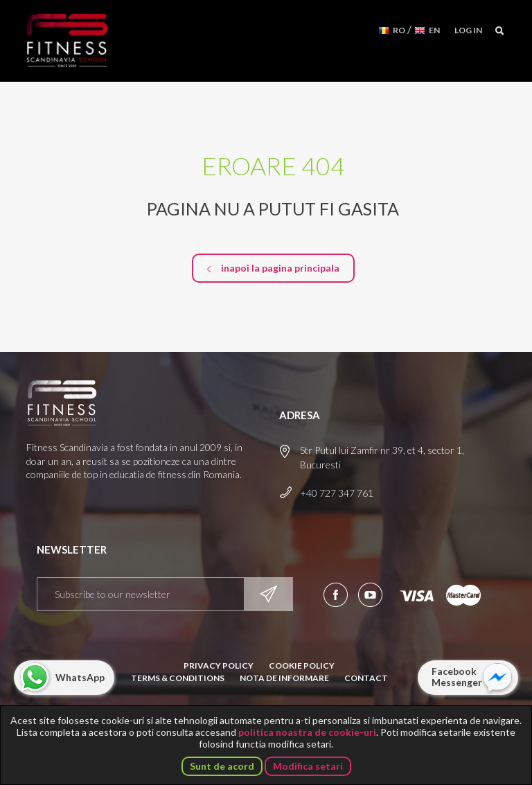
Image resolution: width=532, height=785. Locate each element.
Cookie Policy (302, 665)
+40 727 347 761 (337, 493)
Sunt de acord (222, 766)
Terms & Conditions (178, 678)
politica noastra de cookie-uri (307, 732)
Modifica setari (308, 766)
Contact (366, 678)
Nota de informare (284, 678)
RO (399, 30)
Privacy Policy (219, 665)
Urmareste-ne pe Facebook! (336, 595)
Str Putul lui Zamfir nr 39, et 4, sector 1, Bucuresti (382, 457)
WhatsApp (80, 677)
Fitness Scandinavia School (67, 41)
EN (434, 30)
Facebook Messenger (457, 677)
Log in (468, 30)
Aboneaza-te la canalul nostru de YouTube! (370, 595)
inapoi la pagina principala (280, 268)
